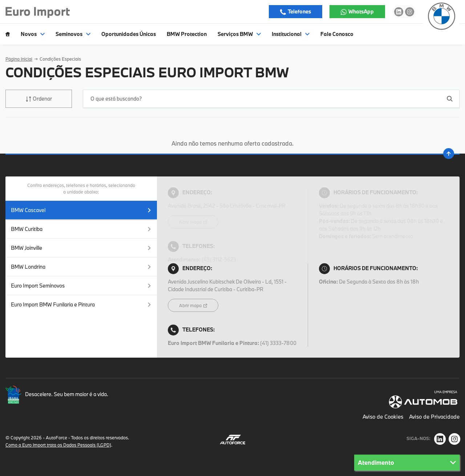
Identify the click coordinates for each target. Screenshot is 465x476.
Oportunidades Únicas (129, 34)
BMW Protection (187, 34)
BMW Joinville (81, 248)
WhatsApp (361, 11)
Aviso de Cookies (383, 417)
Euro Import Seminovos (81, 286)
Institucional (291, 34)
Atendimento (407, 462)
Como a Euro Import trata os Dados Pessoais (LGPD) (58, 445)
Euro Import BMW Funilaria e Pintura (81, 304)
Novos (33, 34)
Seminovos (73, 34)
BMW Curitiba (81, 229)
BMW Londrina (81, 267)
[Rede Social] (440, 439)
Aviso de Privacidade (434, 417)
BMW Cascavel (81, 210)
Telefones (299, 11)
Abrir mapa (191, 222)
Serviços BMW (239, 34)
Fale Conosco (337, 34)
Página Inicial (19, 59)
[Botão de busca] (450, 99)
